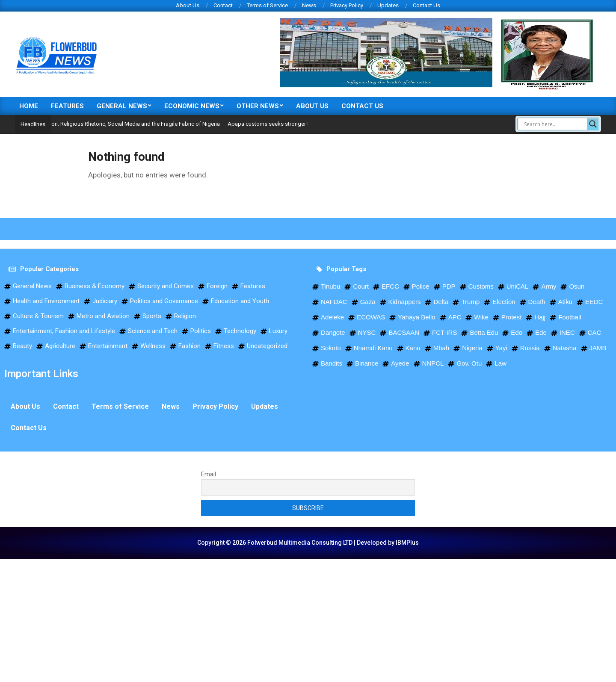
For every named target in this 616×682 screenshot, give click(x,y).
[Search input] (554, 124)
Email (209, 474)
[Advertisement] (257, 619)
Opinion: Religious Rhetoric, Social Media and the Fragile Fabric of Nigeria (144, 124)
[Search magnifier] (593, 124)
